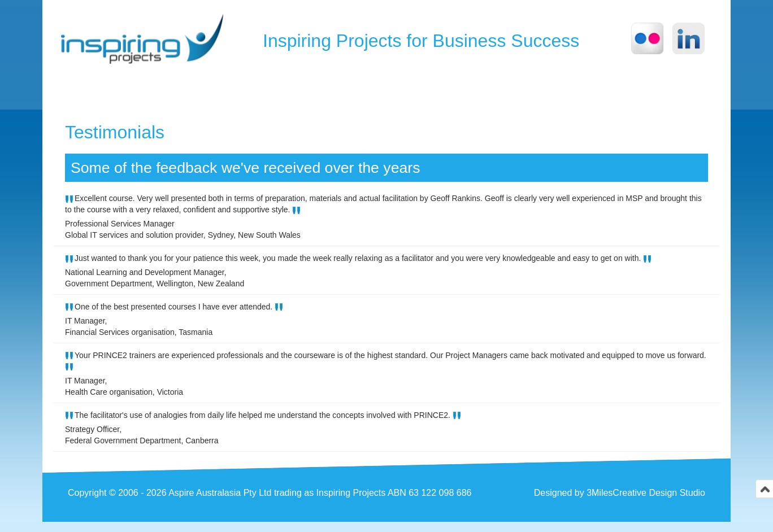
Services (394, 90)
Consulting (311, 90)
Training (229, 90)
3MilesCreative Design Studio (646, 502)
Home (89, 90)
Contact (469, 90)
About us (155, 90)
